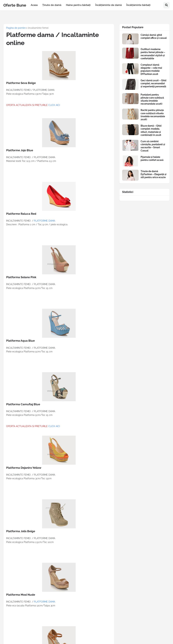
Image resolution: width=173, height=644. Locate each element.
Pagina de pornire (16, 28)
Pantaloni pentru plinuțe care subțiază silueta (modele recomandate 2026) (152, 99)
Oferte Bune (15, 5)
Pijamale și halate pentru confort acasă (152, 158)
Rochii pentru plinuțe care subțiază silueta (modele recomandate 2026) (153, 115)
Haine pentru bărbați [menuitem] (78, 5)
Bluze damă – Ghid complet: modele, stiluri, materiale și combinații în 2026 (151, 130)
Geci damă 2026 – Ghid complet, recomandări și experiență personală (153, 83)
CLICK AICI (54, 105)
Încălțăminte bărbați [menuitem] (138, 5)
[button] (166, 5)
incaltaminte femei (38, 28)
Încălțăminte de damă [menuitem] (108, 5)
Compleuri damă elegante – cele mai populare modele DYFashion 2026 (151, 69)
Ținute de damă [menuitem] (52, 5)
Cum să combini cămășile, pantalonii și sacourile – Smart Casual (153, 146)
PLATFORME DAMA (45, 221)
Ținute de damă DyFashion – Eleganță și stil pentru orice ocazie (154, 174)
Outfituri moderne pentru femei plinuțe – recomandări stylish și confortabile (153, 54)
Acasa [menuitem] (34, 5)
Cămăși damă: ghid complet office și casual (154, 36)
